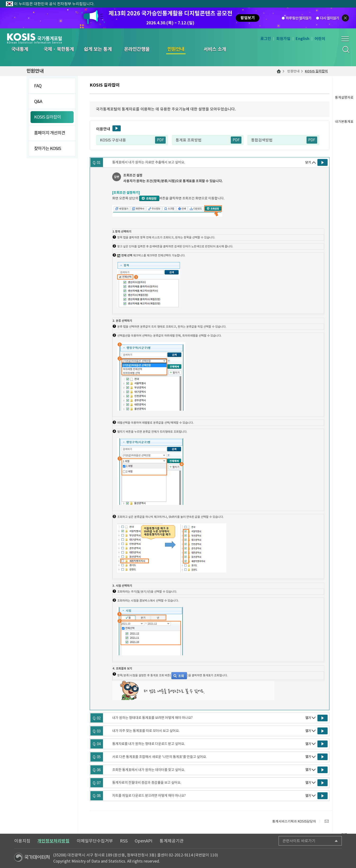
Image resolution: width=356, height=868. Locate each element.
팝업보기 (248, 18)
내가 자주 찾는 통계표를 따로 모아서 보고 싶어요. (146, 731)
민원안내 (294, 71)
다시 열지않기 (329, 18)
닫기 (308, 162)
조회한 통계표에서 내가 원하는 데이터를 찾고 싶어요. (149, 770)
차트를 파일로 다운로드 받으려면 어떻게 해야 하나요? (149, 796)
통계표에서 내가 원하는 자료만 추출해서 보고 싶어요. (149, 162)
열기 (308, 718)
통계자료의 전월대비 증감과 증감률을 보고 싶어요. (147, 783)
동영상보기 (117, 128)
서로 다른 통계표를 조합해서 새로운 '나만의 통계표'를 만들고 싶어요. (159, 757)
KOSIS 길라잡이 (316, 71)
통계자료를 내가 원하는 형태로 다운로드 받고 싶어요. (149, 744)
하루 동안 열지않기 (298, 18)
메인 (279, 71)
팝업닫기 (345, 18)
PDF (160, 140)
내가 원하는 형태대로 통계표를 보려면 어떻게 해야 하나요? (152, 718)
